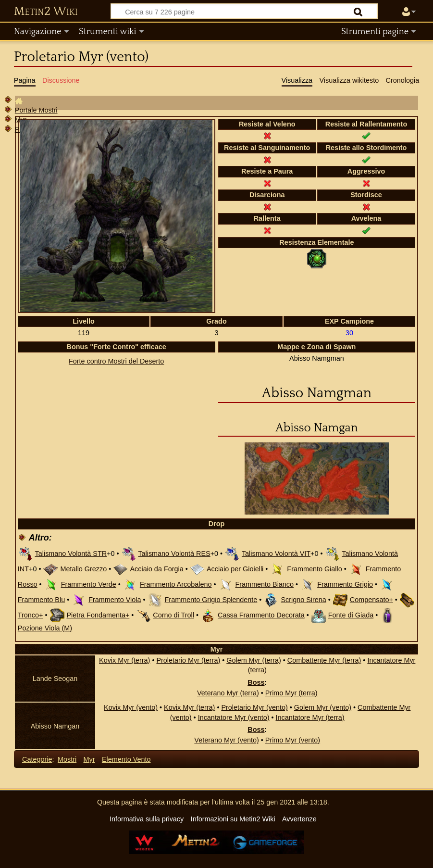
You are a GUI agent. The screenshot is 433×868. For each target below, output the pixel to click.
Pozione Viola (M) (45, 628)
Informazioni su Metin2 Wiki (233, 819)
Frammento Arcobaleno (176, 584)
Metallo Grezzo (83, 569)
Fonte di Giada (351, 615)
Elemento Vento (126, 759)
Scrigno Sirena (303, 600)
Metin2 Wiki (46, 12)
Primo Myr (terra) (291, 693)
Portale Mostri (36, 110)
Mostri (67, 759)
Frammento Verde (89, 584)
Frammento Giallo (314, 569)
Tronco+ (31, 615)
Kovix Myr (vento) (131, 707)
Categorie (37, 759)
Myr (89, 759)
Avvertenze (299, 819)
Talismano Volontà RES (174, 554)
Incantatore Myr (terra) (310, 717)
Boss (256, 682)
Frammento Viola (115, 600)
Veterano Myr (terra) (228, 693)
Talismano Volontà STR (71, 554)
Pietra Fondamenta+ (98, 615)
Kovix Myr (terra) (124, 660)
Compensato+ (371, 600)
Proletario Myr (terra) (188, 660)
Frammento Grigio (345, 584)
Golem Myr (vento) (323, 707)
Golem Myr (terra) (254, 660)
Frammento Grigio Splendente (211, 600)
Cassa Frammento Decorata (261, 615)
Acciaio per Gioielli (235, 569)
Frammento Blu (41, 600)
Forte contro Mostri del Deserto (116, 361)
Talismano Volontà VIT (276, 554)
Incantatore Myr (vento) (234, 717)
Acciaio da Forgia (156, 569)
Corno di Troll (173, 615)
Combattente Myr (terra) (324, 660)
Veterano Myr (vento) (226, 740)
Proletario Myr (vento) (254, 707)
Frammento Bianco (265, 584)
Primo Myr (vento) (293, 740)
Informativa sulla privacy (147, 819)
